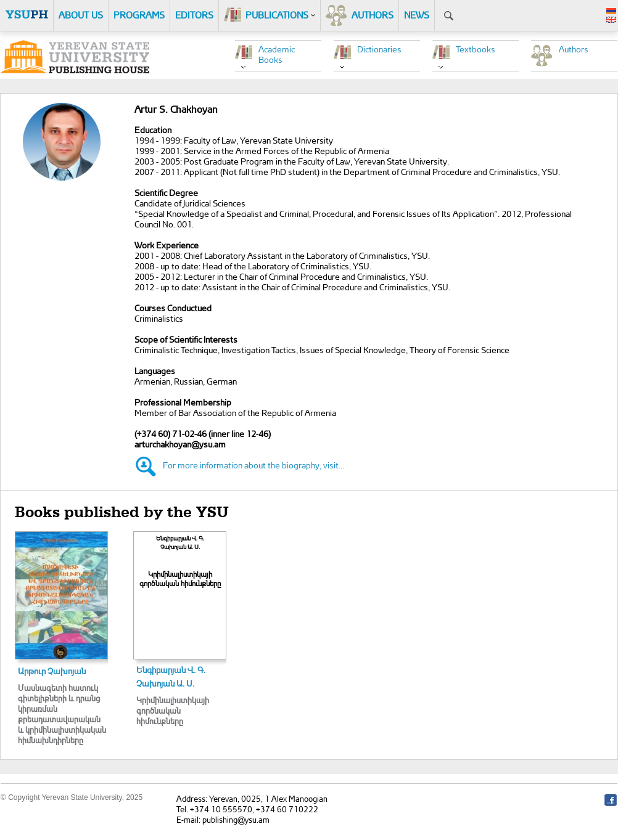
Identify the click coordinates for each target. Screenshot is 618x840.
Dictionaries (379, 49)
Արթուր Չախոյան (52, 671)
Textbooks (476, 49)
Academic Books (277, 54)
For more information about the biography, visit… (254, 465)
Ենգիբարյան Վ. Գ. (171, 670)
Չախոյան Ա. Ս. (165, 683)
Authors (574, 49)
